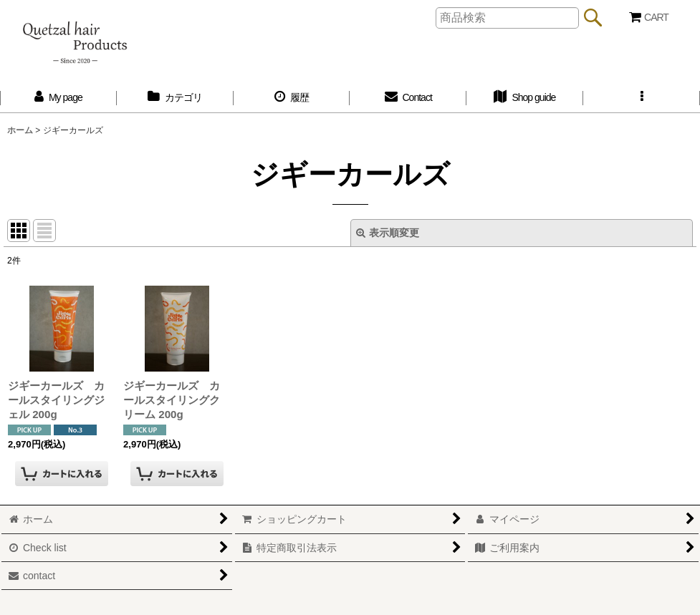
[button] (642, 98)
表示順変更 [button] (388, 233)
